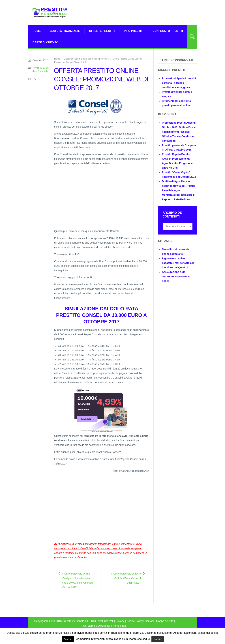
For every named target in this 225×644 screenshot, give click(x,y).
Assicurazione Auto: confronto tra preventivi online (176, 276)
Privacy (120, 626)
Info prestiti (134, 31)
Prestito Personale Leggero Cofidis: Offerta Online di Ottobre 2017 (128, 580)
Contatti (149, 626)
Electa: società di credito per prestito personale (86, 59)
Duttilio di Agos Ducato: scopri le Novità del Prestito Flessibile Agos (179, 186)
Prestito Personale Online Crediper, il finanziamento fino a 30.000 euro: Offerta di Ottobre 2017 (78, 583)
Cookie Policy (135, 626)
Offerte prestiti (102, 31)
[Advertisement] (155, 17)
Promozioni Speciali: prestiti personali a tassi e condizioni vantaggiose (179, 83)
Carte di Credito (45, 42)
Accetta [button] (68, 639)
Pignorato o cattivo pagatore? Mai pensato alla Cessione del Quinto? (178, 263)
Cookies (158, 639)
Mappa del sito (165, 626)
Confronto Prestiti (168, 31)
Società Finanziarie (65, 31)
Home (37, 31)
